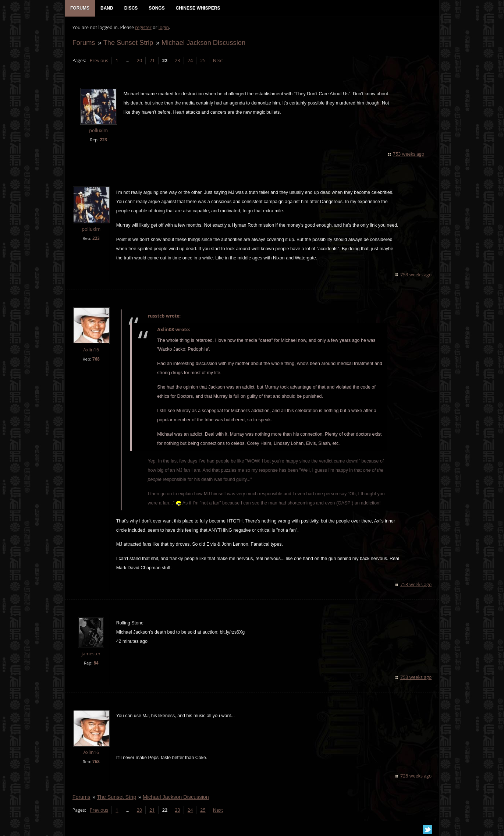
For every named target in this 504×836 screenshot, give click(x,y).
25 (203, 61)
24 (190, 61)
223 (103, 140)
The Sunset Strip (128, 43)
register (143, 28)
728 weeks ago (416, 776)
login (163, 28)
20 (139, 61)
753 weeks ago (409, 154)
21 (152, 61)
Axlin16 (91, 350)
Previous (99, 61)
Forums (84, 43)
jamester (91, 654)
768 (96, 359)
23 (177, 61)
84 (96, 664)
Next (218, 61)
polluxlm (98, 131)
